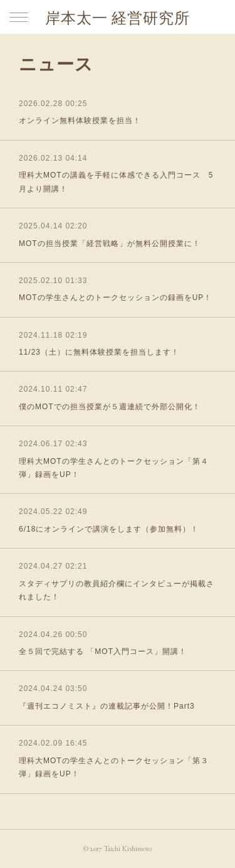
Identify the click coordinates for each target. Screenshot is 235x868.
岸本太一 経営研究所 (118, 18)
